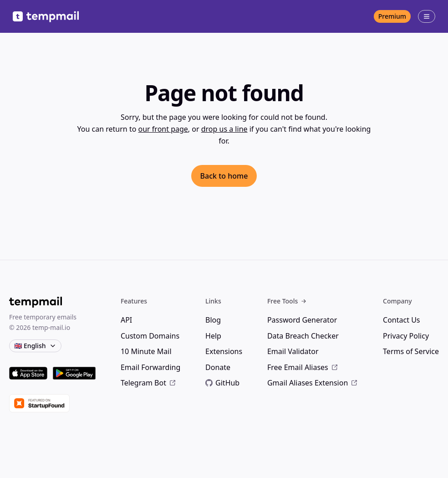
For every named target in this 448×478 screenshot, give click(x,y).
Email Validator (293, 351)
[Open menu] (427, 16)
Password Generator (302, 320)
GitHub (222, 383)
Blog (213, 320)
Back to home (224, 176)
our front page (163, 129)
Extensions (224, 351)
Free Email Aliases (303, 367)
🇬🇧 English (35, 346)
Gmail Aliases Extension (313, 383)
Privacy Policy (406, 336)
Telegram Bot (148, 383)
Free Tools (287, 301)
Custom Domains (150, 336)
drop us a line (224, 129)
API (126, 320)
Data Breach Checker (303, 336)
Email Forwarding (150, 367)
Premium (392, 16)
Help (213, 336)
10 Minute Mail (146, 351)
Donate (218, 367)
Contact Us (401, 320)
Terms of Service (411, 351)
